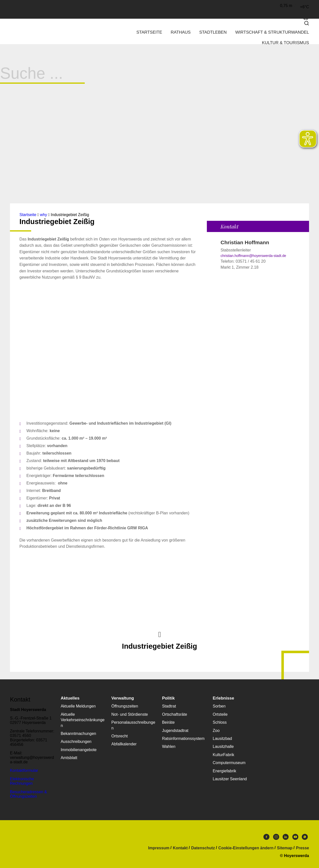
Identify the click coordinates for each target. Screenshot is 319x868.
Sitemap (285, 848)
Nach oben (159, 634)
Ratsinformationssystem (183, 739)
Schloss (220, 722)
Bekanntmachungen (78, 734)
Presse (303, 848)
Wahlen (169, 747)
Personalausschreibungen (133, 725)
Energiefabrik (225, 771)
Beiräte (168, 722)
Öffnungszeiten (125, 706)
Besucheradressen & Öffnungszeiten (29, 794)
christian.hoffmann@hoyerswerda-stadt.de (253, 256)
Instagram (276, 837)
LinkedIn (286, 837)
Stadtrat (169, 706)
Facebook (266, 837)
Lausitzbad (222, 739)
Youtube (295, 837)
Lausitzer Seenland (230, 779)
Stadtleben (213, 32)
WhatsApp (305, 837)
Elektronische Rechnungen (22, 781)
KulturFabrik (224, 755)
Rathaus (181, 32)
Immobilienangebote (79, 750)
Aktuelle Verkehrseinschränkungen (82, 720)
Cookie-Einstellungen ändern (246, 848)
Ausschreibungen (76, 742)
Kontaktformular (24, 770)
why (43, 215)
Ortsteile (220, 714)
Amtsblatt (69, 758)
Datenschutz (203, 848)
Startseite (149, 32)
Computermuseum (229, 763)
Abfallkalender (124, 744)
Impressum (159, 848)
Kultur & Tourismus (285, 43)
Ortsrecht (120, 736)
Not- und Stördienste (130, 714)
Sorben (219, 706)
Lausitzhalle (223, 747)
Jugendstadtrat (175, 731)
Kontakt (180, 848)
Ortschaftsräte (174, 714)
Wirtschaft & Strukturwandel (272, 32)
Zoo (216, 731)
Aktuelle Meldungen (78, 706)
